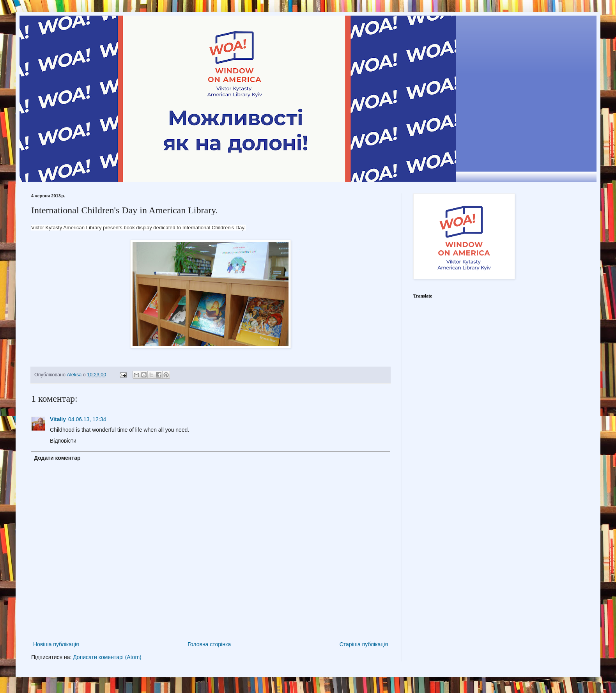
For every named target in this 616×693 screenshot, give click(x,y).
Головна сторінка (209, 644)
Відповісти (63, 441)
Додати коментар (57, 458)
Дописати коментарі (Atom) (107, 657)
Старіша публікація (364, 644)
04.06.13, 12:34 (87, 419)
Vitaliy (58, 419)
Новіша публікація (56, 644)
